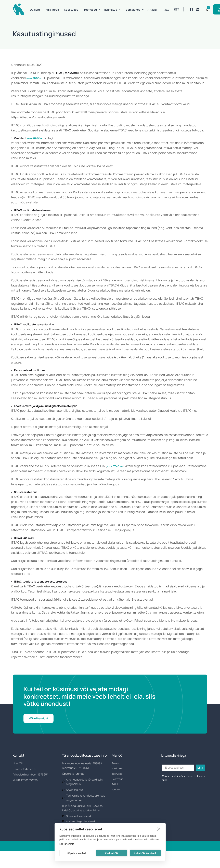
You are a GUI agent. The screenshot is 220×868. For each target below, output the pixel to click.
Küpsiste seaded (76, 853)
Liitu (200, 774)
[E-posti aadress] (178, 774)
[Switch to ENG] (166, 10)
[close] (159, 829)
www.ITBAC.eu (37, 78)
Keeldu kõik (112, 853)
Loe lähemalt (67, 844)
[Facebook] (191, 9)
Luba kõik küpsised (145, 853)
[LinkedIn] (198, 9)
